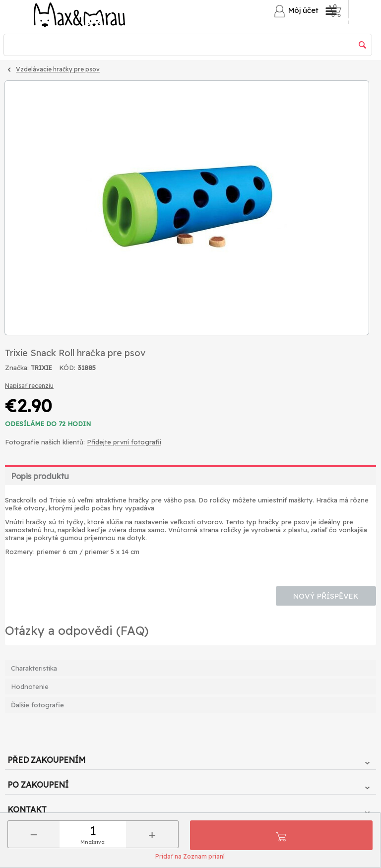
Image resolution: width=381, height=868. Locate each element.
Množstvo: (93, 842)
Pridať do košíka (281, 835)
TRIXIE (41, 368)
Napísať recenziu (29, 386)
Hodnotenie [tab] (30, 686)
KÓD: (67, 368)
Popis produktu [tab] (40, 476)
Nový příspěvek (326, 596)
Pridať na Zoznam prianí (190, 856)
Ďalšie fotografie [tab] (37, 705)
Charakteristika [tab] (34, 668)
